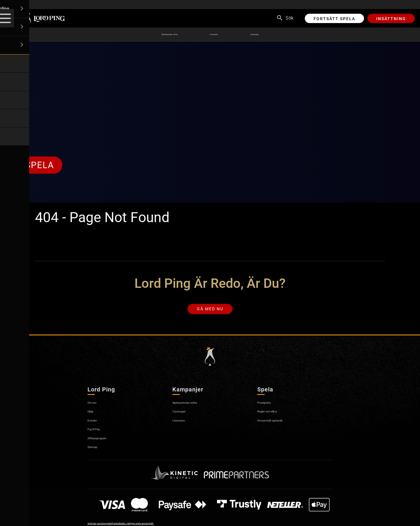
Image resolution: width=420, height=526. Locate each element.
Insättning (391, 19)
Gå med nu (210, 311)
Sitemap (96, 451)
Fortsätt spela (334, 19)
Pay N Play (99, 433)
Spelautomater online (161, 34)
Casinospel (273, 34)
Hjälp (93, 415)
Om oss (95, 406)
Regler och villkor (275, 415)
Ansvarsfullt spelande (280, 424)
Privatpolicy (269, 406)
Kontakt (96, 424)
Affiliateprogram (104, 442)
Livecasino (224, 34)
